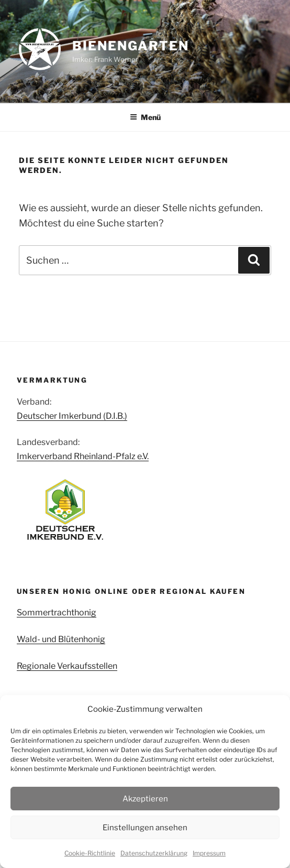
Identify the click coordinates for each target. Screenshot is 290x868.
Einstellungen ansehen (145, 828)
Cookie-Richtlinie (90, 853)
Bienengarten (131, 46)
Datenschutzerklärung (154, 853)
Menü (145, 117)
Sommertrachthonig (57, 612)
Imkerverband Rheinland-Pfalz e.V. (83, 456)
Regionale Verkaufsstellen (67, 666)
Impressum (209, 853)
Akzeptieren (145, 799)
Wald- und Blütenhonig (61, 639)
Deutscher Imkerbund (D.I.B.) (72, 416)
